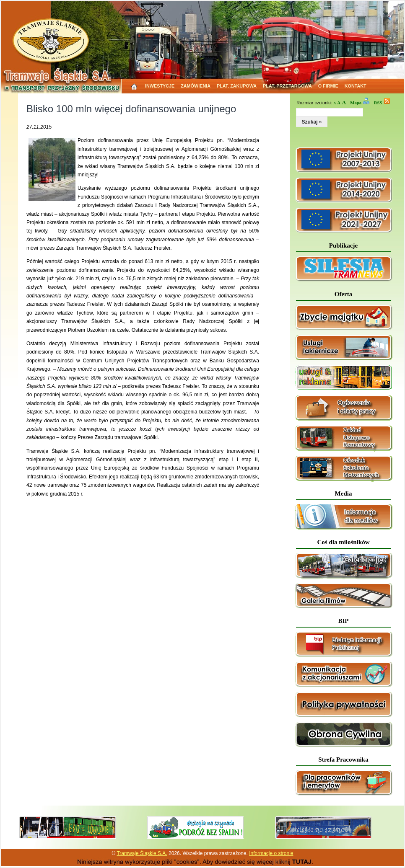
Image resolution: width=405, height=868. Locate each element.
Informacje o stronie (271, 853)
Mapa (356, 103)
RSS (378, 103)
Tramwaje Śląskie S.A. (142, 853)
